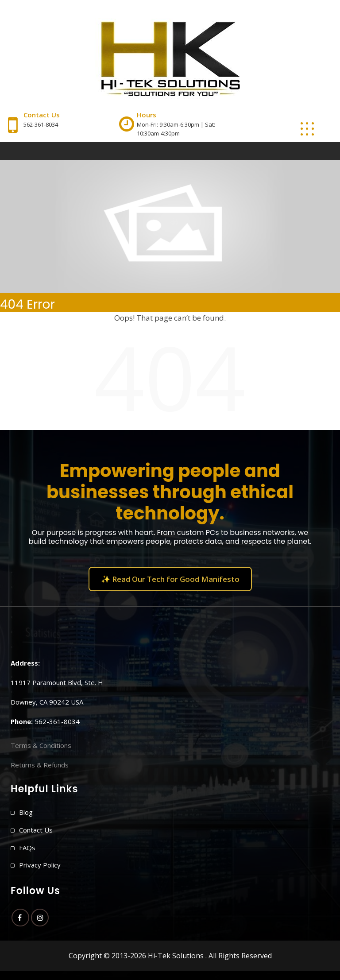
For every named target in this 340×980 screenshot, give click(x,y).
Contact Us (36, 830)
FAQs (27, 848)
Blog (26, 812)
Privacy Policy (40, 865)
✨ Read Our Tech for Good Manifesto (170, 579)
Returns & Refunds (40, 765)
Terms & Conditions (41, 745)
